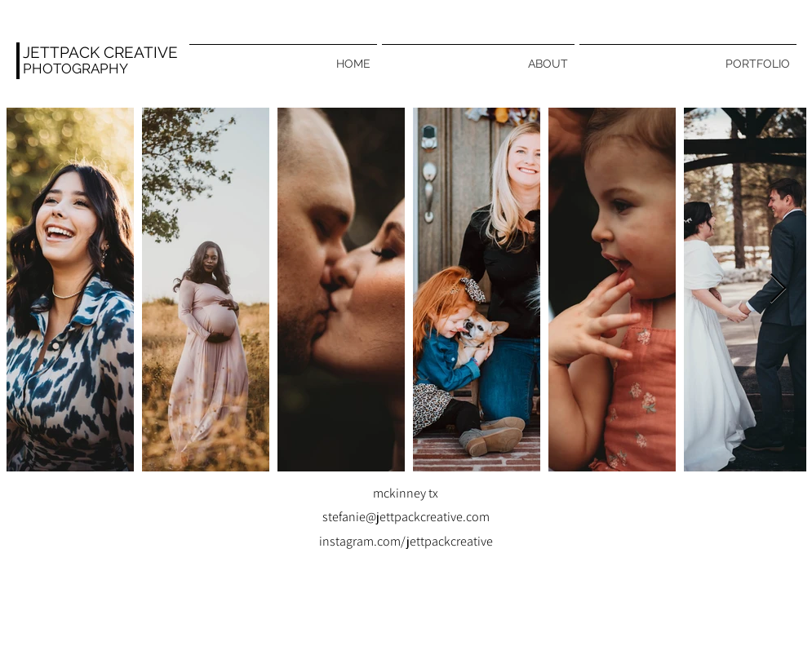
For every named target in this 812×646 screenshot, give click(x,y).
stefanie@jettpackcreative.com (406, 517)
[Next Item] (778, 289)
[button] (688, 56)
